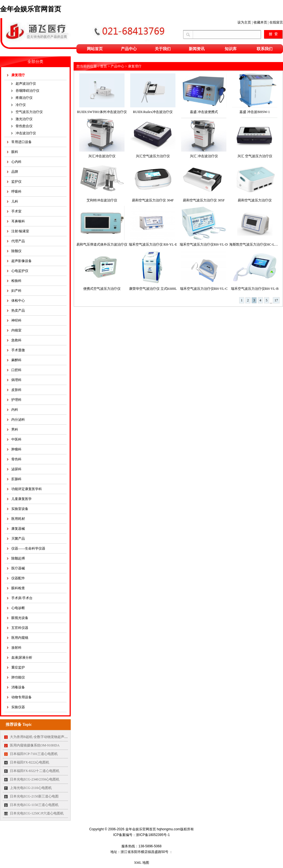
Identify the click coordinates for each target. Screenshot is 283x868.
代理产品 (18, 241)
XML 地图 (141, 863)
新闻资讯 (197, 49)
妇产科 (16, 291)
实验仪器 (18, 707)
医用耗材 (18, 519)
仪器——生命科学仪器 (28, 548)
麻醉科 (16, 360)
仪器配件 (18, 578)
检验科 (16, 281)
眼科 (15, 152)
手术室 (16, 211)
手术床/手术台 (22, 598)
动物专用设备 (22, 697)
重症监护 (18, 667)
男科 (15, 429)
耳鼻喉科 (18, 221)
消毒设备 (18, 687)
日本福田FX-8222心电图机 (30, 762)
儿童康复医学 (22, 499)
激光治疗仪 (24, 119)
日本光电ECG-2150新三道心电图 (34, 796)
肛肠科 (16, 479)
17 (276, 300)
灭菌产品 (18, 539)
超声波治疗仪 (26, 84)
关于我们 (163, 49)
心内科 (16, 162)
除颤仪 (16, 251)
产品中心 (129, 49)
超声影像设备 (22, 261)
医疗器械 (18, 568)
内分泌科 (18, 420)
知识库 (231, 49)
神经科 (16, 320)
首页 (104, 66)
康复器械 (18, 529)
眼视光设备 (20, 618)
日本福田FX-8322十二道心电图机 (35, 771)
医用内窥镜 (20, 638)
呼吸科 (16, 192)
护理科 (16, 400)
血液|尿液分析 (22, 658)
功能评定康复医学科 (27, 489)
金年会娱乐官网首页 (31, 9)
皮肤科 (16, 390)
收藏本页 (260, 22)
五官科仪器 (20, 628)
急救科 (16, 340)
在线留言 (276, 22)
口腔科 (16, 370)
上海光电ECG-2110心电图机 (31, 788)
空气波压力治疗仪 (29, 112)
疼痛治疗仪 (24, 98)
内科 (15, 410)
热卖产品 (18, 310)
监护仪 (16, 182)
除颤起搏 (18, 558)
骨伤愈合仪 (24, 126)
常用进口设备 (22, 142)
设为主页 (244, 22)
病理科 (16, 380)
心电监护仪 (20, 271)
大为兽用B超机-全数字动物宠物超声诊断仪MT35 (46, 737)
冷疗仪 (21, 105)
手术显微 (18, 350)
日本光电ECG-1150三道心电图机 (34, 805)
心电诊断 (18, 608)
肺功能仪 (18, 677)
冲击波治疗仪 (26, 133)
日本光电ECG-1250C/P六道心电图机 (37, 813)
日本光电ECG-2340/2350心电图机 (35, 779)
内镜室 (16, 330)
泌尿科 (16, 469)
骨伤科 (16, 459)
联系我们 (265, 49)
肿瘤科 (16, 449)
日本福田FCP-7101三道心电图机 (34, 754)
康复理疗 (18, 75)
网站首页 (95, 49)
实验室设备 (20, 509)
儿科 (15, 201)
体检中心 (18, 301)
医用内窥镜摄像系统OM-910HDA (35, 745)
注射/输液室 (20, 231)
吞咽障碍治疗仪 (27, 91)
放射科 (16, 648)
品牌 (15, 172)
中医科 (16, 439)
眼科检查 (18, 588)
